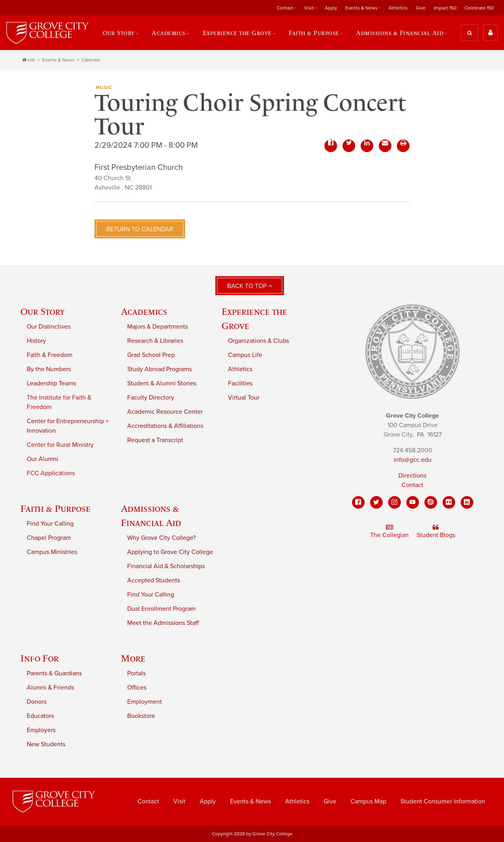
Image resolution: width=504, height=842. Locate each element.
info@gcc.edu (413, 460)
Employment (145, 702)
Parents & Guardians (54, 673)
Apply (331, 8)
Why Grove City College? (161, 538)
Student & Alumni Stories (162, 383)
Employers (41, 730)
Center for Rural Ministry (60, 445)
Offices (137, 688)
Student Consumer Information (443, 801)
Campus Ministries (52, 552)
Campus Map (368, 801)
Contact (285, 8)
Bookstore (141, 716)
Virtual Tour (244, 398)
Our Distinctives (49, 327)
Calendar (91, 60)
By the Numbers (49, 369)
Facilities (240, 383)
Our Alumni (43, 459)
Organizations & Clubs (258, 341)
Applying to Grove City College (170, 552)
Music (104, 87)
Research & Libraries (155, 341)
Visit (309, 8)
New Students (46, 744)
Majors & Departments (157, 327)
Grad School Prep (151, 355)
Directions (412, 476)
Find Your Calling (50, 524)
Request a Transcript (155, 440)
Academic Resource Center (165, 412)
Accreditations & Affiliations (165, 426)
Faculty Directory (151, 398)
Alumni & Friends (50, 688)
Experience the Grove (237, 33)
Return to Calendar (140, 229)
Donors (37, 702)
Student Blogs (436, 532)
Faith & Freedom (50, 355)
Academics (169, 33)
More (133, 658)
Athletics (398, 8)
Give (421, 8)
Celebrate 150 (479, 8)
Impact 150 (445, 8)
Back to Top (250, 286)
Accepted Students (154, 580)
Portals (136, 673)
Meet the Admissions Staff (163, 623)
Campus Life (245, 355)
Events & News (361, 8)
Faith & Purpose (314, 33)
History (36, 341)
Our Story (119, 33)
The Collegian (389, 532)
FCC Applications (51, 473)
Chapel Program (49, 538)
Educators (40, 716)
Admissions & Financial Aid (400, 33)
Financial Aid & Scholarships (166, 566)
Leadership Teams (51, 383)
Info (29, 60)
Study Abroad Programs (159, 369)
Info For (40, 658)
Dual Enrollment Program (161, 609)
